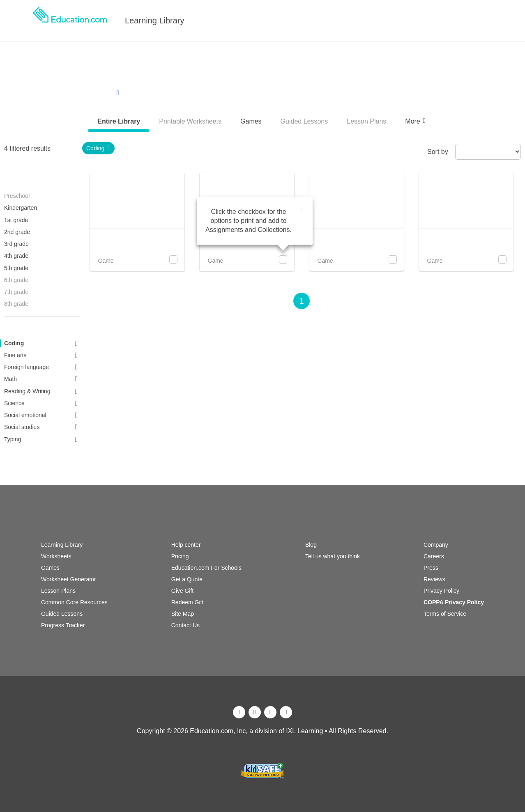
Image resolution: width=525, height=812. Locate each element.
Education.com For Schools (206, 568)
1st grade (16, 220)
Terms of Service (445, 614)
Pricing (180, 556)
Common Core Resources (74, 602)
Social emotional (42, 415)
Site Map (183, 614)
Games (50, 568)
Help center (186, 545)
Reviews (434, 579)
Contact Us (185, 625)
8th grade (16, 304)
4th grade (16, 256)
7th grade (16, 292)
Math (42, 379)
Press (431, 568)
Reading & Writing (42, 391)
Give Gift (182, 591)
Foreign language (42, 367)
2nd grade (17, 232)
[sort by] (488, 152)
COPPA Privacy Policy (454, 602)
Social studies (42, 427)
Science (42, 403)
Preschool (17, 196)
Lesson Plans (58, 591)
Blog (311, 545)
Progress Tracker (63, 625)
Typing (42, 439)
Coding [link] (99, 148)
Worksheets (56, 556)
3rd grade (16, 244)
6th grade (16, 280)
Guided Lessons (62, 614)
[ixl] (262, 758)
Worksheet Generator (69, 579)
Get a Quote (187, 579)
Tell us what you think (333, 556)
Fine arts (42, 355)
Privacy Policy (441, 591)
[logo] (70, 21)
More (416, 121)
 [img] (302, 208)
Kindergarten (21, 208)
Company (436, 545)
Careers (434, 556)
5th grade (16, 268)
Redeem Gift (188, 602)
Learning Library (155, 21)
